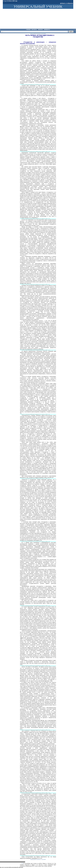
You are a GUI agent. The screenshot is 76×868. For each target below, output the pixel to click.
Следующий (43, 34)
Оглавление (38, 34)
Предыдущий (33, 34)
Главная (28, 29)
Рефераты (47, 29)
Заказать (41, 29)
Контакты (34, 29)
